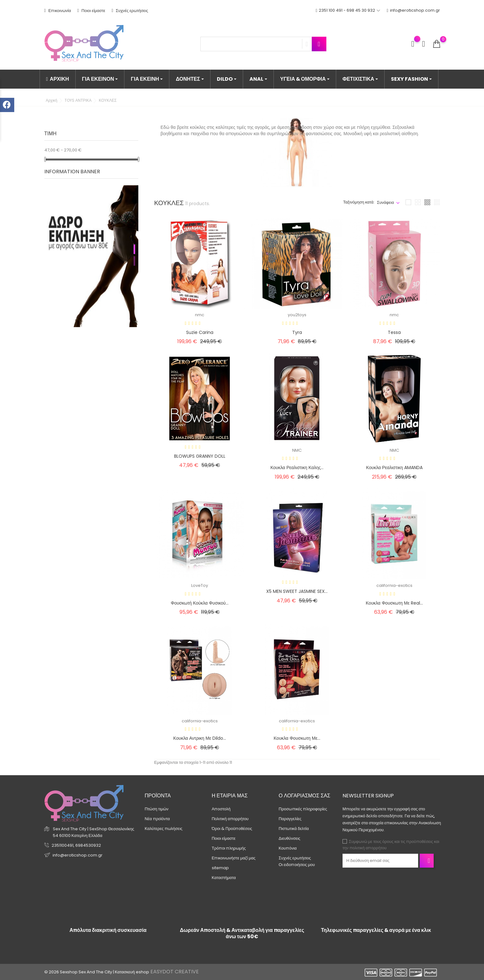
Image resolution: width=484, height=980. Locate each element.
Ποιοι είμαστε (91, 11)
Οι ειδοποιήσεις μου (297, 865)
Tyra (297, 332)
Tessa (394, 332)
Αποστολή (221, 809)
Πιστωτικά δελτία (294, 829)
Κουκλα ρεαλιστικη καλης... (297, 468)
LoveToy (200, 585)
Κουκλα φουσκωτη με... (297, 738)
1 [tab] (134, 243)
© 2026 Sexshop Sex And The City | (80, 972)
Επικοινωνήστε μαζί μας (234, 858)
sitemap (220, 868)
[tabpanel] (91, 250)
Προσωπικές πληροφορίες (303, 809)
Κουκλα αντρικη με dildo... (200, 738)
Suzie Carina (200, 332)
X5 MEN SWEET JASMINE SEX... (297, 591)
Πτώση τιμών (157, 809)
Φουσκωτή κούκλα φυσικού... (200, 603)
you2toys (297, 315)
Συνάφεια (386, 202)
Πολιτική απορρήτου (230, 819)
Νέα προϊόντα (157, 819)
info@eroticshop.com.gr (413, 11)
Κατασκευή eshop (132, 972)
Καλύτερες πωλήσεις (163, 829)
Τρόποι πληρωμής (229, 848)
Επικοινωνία (58, 11)
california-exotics (394, 585)
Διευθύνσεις (289, 838)
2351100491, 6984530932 (76, 845)
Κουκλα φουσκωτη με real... (394, 603)
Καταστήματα (224, 878)
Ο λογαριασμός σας (304, 796)
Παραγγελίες (290, 819)
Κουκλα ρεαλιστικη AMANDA (394, 468)
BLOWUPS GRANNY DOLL (200, 456)
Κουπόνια (288, 848)
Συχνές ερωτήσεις (130, 11)
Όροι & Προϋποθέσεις (232, 829)
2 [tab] (134, 255)
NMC (297, 450)
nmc (200, 315)
